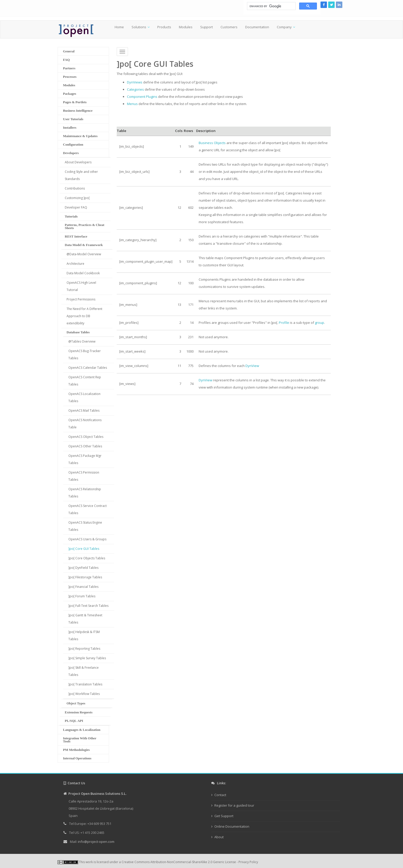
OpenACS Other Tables (85, 446)
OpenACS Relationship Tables (85, 493)
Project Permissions (81, 299)
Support (207, 27)
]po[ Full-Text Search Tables (88, 606)
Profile (284, 323)
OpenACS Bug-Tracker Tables (85, 355)
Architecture (75, 264)
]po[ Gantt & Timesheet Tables (85, 619)
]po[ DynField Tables (83, 568)
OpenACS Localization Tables (84, 397)
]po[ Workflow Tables (84, 694)
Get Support (224, 816)
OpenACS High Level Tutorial (81, 286)
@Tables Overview (82, 341)
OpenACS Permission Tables (84, 476)
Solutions (139, 27)
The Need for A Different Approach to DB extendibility (84, 316)
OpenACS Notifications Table (85, 424)
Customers (229, 27)
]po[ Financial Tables (83, 587)
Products (164, 27)
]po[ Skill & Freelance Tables (84, 671)
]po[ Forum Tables (82, 596)
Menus (132, 104)
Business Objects (212, 143)
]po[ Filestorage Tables (85, 577)
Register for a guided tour (234, 805)
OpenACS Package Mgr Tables (85, 459)
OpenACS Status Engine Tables (85, 526)
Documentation (257, 27)
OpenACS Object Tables (86, 437)
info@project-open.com (96, 842)
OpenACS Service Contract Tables (88, 509)
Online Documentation (232, 826)
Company (284, 27)
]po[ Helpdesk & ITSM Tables (84, 635)
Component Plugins (142, 97)
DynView (252, 366)
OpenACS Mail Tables (84, 411)
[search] (271, 6)
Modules (186, 27)
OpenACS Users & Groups (87, 539)
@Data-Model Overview (84, 254)
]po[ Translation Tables (85, 684)
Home (119, 27)
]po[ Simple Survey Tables (87, 658)
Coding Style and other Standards (81, 175)
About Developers (78, 162)
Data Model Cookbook (83, 273)
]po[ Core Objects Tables (87, 558)
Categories (135, 89)
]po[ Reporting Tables (84, 649)
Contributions (75, 188)
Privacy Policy (248, 862)
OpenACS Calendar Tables (88, 368)
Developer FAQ (76, 207)
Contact (220, 795)
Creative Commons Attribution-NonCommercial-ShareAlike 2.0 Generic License (179, 862)
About (219, 837)
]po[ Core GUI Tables (84, 549)
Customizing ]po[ (77, 198)
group (319, 323)
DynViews (135, 82)
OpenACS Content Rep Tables (85, 381)
